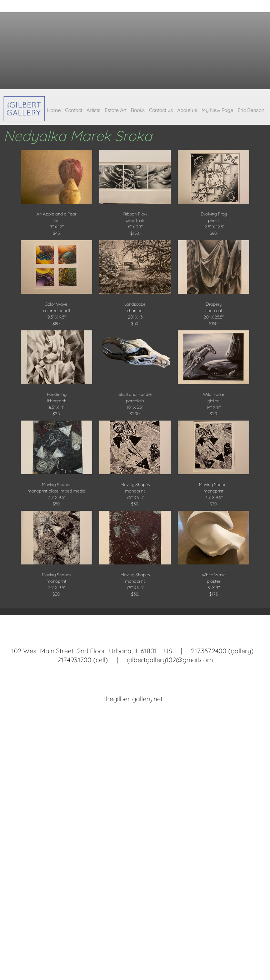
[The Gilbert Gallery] (24, 109)
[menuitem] (54, 112)
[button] (56, 191)
